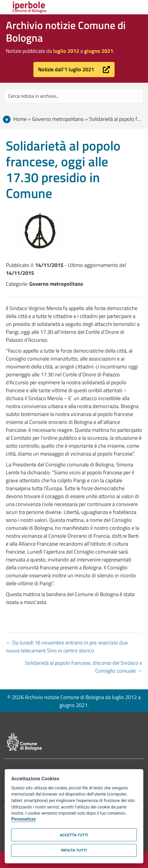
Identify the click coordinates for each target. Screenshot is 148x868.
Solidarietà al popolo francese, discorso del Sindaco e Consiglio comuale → (84, 667)
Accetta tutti (74, 835)
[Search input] (74, 96)
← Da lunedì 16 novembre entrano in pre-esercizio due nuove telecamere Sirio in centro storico (67, 647)
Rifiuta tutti (74, 850)
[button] (74, 70)
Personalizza (23, 819)
